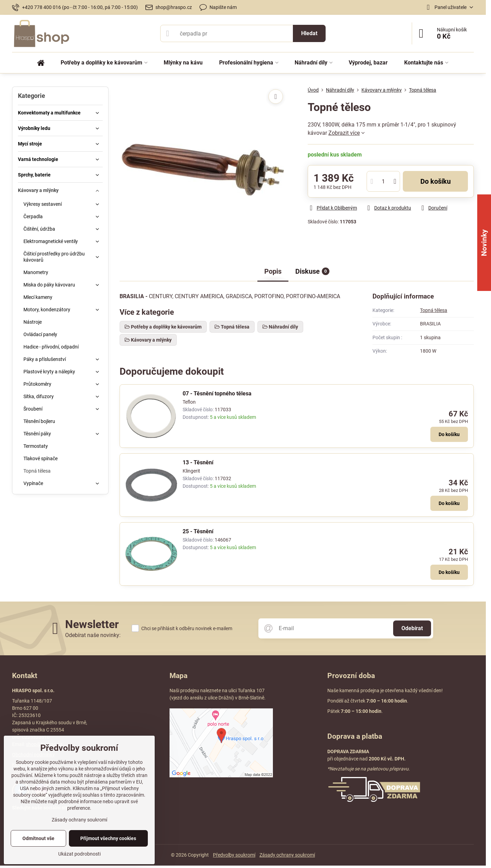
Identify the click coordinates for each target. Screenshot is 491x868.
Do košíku (436, 181)
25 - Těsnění (198, 531)
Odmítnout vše (38, 838)
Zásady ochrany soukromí (287, 855)
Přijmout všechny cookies (108, 838)
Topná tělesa (434, 310)
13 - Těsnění (198, 462)
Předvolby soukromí (234, 855)
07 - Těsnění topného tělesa (217, 393)
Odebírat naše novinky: (93, 635)
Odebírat (412, 628)
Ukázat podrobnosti (79, 854)
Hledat (309, 33)
